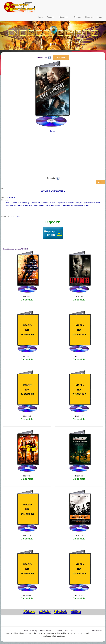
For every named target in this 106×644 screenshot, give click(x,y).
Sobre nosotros (47, 631)
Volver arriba (97, 631)
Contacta (77, 17)
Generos (51, 17)
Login (100, 17)
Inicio (40, 17)
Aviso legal (34, 631)
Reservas (89, 17)
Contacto (58, 631)
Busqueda (64, 17)
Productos (68, 631)
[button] (8, 33)
